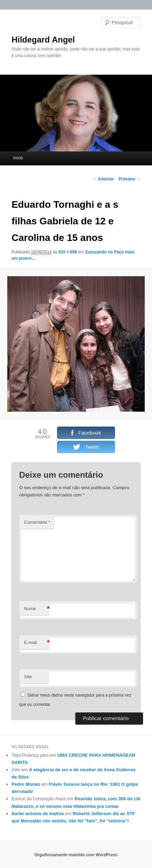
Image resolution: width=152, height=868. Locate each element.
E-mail (36, 643)
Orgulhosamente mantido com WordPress (76, 855)
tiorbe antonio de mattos (38, 814)
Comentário (37, 522)
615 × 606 (68, 252)
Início (18, 158)
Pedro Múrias (26, 784)
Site (28, 677)
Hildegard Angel (43, 40)
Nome (36, 609)
